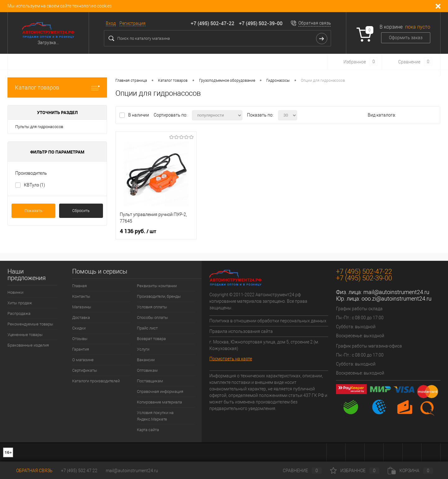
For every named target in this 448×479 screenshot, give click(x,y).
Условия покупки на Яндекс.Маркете (155, 416)
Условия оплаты (152, 307)
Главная (79, 286)
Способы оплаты (152, 318)
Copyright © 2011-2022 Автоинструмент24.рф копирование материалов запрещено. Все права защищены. (258, 301)
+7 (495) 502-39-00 (261, 23)
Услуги (143, 349)
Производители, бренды (159, 296)
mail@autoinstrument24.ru (396, 292)
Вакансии (146, 360)
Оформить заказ (406, 38)
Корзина (410, 471)
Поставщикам (150, 381)
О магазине (83, 360)
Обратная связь (315, 23)
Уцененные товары (25, 335)
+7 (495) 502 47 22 (79, 471)
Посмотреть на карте (231, 359)
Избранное (355, 471)
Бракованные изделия (28, 345)
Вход (111, 23)
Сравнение (297, 471)
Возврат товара (151, 339)
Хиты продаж (20, 303)
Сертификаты (85, 370)
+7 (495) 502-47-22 (212, 23)
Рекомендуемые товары (30, 324)
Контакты (81, 296)
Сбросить (81, 211)
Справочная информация (160, 391)
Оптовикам (147, 370)
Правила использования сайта (241, 331)
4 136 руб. (138, 231)
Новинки (15, 292)
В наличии (139, 115)
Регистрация (133, 23)
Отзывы (80, 339)
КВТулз (35, 185)
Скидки (79, 328)
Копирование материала (159, 402)
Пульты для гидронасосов (39, 127)
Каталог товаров (57, 88)
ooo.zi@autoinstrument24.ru (397, 299)
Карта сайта (148, 430)
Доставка (81, 318)
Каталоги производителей (96, 381)
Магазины (82, 307)
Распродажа (19, 313)
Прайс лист (147, 328)
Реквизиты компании (157, 286)
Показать (33, 211)
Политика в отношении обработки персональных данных (268, 321)
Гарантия (81, 349)
